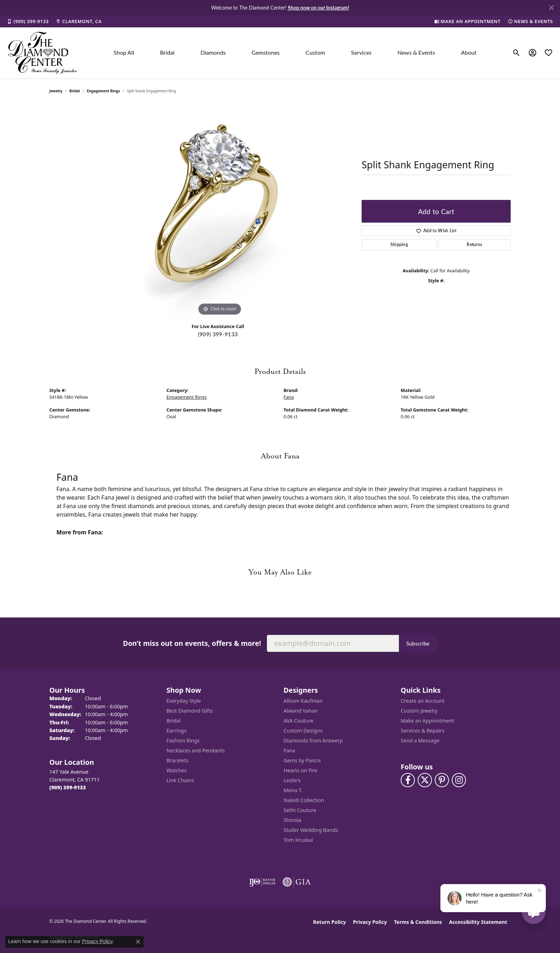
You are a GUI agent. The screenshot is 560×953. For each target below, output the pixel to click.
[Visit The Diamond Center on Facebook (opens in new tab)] (408, 780)
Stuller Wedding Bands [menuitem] (311, 830)
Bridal (167, 52)
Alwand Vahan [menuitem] (301, 711)
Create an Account (422, 701)
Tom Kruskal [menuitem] (298, 840)
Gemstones (266, 52)
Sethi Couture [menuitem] (300, 810)
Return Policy (330, 922)
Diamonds (213, 52)
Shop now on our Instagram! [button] (319, 7)
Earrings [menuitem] (176, 731)
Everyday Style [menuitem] (184, 701)
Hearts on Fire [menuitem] (300, 770)
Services (361, 52)
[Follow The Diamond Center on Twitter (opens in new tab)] (425, 780)
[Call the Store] (68, 787)
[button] (517, 53)
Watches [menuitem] (177, 770)
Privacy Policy (370, 922)
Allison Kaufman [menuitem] (303, 701)
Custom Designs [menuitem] (303, 731)
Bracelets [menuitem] (177, 760)
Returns (474, 244)
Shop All (124, 52)
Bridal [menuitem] (174, 721)
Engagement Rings (103, 91)
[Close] (551, 8)
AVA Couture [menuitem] (298, 721)
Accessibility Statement (478, 922)
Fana (289, 397)
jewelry (56, 91)
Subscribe (418, 643)
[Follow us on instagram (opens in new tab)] (459, 780)
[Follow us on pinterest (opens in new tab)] (442, 780)
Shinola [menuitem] (292, 820)
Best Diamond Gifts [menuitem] (190, 711)
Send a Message (420, 740)
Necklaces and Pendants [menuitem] (196, 750)
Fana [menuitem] (289, 750)
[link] (28, 21)
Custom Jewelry (419, 711)
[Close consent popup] (138, 942)
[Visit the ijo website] (262, 882)
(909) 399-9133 (218, 334)
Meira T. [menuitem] (293, 790)
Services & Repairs (422, 731)
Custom (315, 52)
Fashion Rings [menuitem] (183, 740)
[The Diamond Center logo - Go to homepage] (43, 53)
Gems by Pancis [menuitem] (302, 760)
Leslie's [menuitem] (292, 780)
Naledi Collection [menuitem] (304, 800)
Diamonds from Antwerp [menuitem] (313, 740)
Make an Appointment (427, 721)
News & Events (416, 52)
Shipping (399, 244)
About (469, 52)
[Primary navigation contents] (295, 53)
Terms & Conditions (418, 922)
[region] (220, 211)
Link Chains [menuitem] (180, 780)
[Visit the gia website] (297, 882)
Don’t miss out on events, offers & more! (192, 643)
